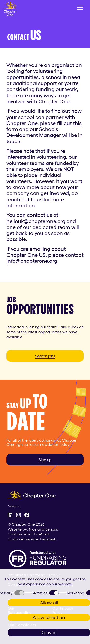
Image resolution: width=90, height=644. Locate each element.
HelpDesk (48, 539)
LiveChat (42, 534)
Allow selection (49, 617)
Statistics (45, 593)
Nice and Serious (43, 529)
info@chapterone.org (32, 261)
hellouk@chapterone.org (36, 221)
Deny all (49, 633)
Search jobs (45, 356)
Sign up (45, 460)
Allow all (49, 603)
